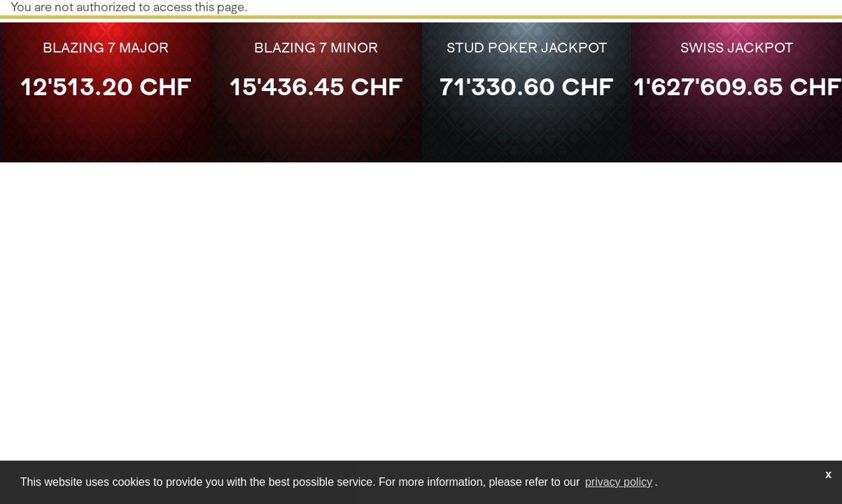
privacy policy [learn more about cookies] (619, 482)
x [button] (828, 474)
